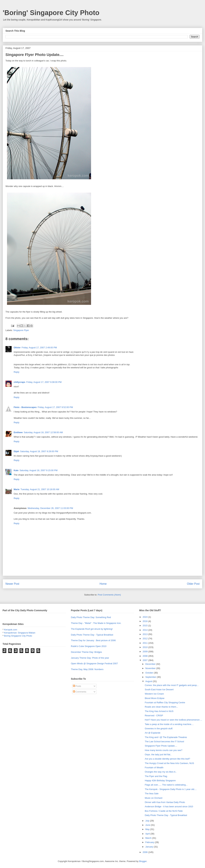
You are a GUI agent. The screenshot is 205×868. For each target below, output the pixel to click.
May (148, 829)
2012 (145, 639)
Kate (16, 470)
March (149, 838)
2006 (145, 852)
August (149, 681)
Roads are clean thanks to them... (161, 707)
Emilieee (18, 432)
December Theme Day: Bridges (86, 652)
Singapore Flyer (21, 330)
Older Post (193, 584)
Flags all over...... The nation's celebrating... (166, 785)
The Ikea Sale (152, 793)
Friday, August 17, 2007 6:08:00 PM (44, 382)
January (150, 847)
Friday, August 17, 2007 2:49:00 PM (39, 348)
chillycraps (19, 382)
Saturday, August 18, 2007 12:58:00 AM (43, 432)
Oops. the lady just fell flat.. (158, 754)
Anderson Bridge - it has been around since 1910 (169, 807)
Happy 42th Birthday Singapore (160, 780)
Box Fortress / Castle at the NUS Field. (164, 811)
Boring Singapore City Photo (18, 636)
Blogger (143, 861)
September (151, 677)
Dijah (16, 451)
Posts (77, 686)
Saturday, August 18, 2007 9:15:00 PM (38, 470)
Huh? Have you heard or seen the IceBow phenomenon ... (173, 720)
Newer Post (12, 584)
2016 (145, 621)
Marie (17, 489)
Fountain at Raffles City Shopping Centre (165, 702)
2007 (145, 660)
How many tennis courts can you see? (163, 750)
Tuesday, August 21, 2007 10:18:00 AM (40, 489)
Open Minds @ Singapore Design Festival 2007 (94, 663)
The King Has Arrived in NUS (159, 711)
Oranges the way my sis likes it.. (161, 772)
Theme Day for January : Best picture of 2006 (93, 640)
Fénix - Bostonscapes (25, 407)
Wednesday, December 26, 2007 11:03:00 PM (50, 508)
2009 (145, 652)
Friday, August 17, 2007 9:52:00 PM (55, 407)
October (150, 673)
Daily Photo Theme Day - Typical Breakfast (92, 635)
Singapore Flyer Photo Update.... (161, 746)
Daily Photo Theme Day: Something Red (91, 617)
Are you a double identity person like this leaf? (167, 759)
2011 (145, 643)
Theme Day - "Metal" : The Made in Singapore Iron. (96, 623)
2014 (145, 630)
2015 (145, 626)
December (151, 664)
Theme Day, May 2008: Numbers (87, 669)
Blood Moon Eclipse (155, 698)
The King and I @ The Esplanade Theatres (166, 737)
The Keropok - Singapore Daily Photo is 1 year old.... (171, 789)
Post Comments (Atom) (109, 595)
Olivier (17, 348)
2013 (145, 634)
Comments (80, 692)
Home (103, 584)
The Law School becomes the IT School (164, 741)
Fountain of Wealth (154, 767)
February (150, 842)
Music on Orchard (153, 798)
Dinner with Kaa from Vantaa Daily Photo (165, 802)
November (151, 668)
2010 (145, 647)
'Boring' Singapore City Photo (51, 13)
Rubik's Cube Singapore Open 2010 (89, 646)
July (148, 821)
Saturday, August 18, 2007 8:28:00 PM (39, 451)
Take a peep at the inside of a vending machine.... (169, 724)
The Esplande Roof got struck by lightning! (92, 629)
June (148, 825)
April (148, 834)
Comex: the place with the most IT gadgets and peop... (172, 685)
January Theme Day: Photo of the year (90, 658)
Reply (16, 372)
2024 (145, 617)
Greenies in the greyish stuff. (159, 728)
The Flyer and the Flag (156, 776)
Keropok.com (11, 630)
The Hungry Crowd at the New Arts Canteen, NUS (169, 763)
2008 (145, 656)
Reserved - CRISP (154, 715)
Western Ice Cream (154, 694)
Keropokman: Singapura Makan (20, 633)
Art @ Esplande (152, 733)
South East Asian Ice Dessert (159, 689)
